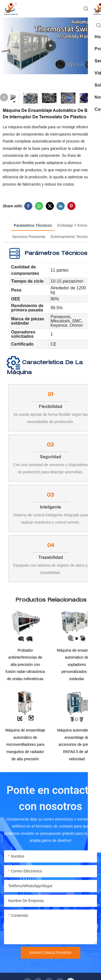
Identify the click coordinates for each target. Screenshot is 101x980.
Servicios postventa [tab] (29, 237)
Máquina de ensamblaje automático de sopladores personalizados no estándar (77, 665)
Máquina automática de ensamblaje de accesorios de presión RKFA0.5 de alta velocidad (77, 746)
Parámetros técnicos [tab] (33, 225)
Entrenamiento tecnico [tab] (70, 237)
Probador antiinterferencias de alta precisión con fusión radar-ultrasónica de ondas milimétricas (25, 665)
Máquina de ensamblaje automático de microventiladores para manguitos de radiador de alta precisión (25, 746)
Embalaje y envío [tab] (72, 225)
